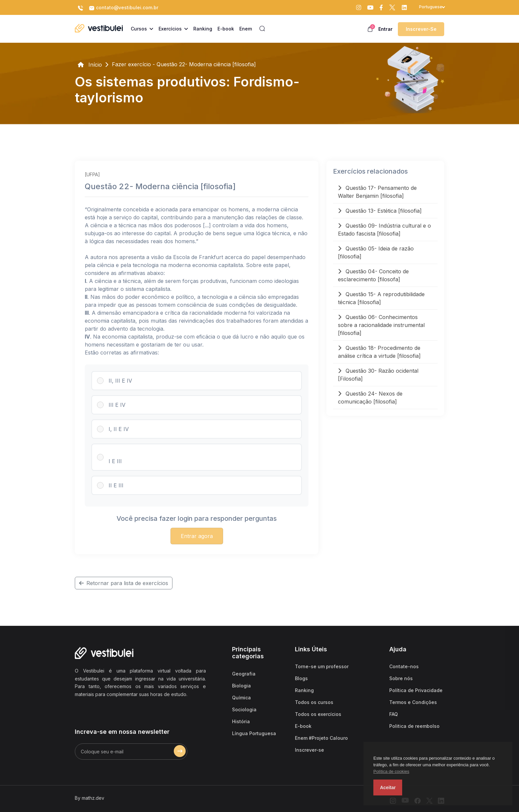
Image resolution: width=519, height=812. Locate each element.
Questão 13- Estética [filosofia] (380, 211)
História (241, 721)
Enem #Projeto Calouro (321, 738)
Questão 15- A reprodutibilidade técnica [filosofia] (381, 298)
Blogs (301, 678)
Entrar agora (197, 536)
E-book (303, 726)
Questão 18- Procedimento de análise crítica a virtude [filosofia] (379, 352)
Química (241, 698)
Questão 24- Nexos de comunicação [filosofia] (370, 398)
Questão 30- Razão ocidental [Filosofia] (378, 375)
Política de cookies (391, 771)
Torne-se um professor (322, 666)
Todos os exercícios (318, 714)
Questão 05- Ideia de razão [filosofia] (376, 252)
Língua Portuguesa (254, 733)
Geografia (244, 674)
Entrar (385, 29)
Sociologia (244, 709)
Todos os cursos (314, 702)
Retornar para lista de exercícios (124, 583)
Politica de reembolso (414, 726)
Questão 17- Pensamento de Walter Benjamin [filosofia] (377, 192)
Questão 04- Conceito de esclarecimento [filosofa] (373, 275)
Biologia (241, 686)
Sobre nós (401, 678)
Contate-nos (404, 666)
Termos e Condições (413, 702)
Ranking (304, 690)
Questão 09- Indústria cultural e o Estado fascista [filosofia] (384, 230)
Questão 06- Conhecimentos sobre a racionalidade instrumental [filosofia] (381, 325)
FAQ (394, 714)
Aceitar (388, 787)
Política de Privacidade (416, 690)
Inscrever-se (421, 29)
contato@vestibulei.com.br (123, 8)
